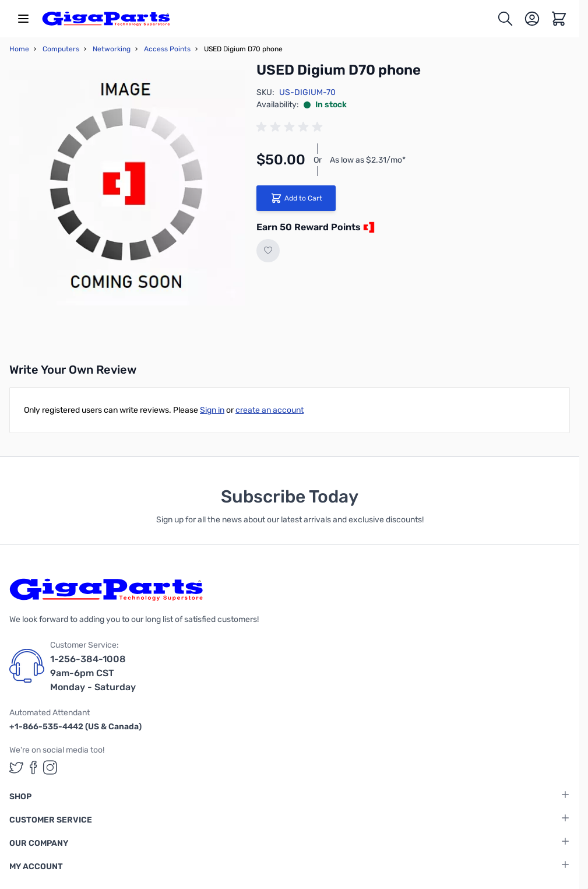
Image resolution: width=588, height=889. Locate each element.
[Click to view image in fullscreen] (127, 188)
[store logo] (106, 19)
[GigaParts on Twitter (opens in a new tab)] (16, 767)
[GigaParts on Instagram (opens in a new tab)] (50, 767)
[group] (291, 127)
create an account (270, 410)
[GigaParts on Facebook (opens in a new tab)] (33, 767)
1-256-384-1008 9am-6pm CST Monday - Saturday (93, 673)
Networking (112, 49)
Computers (61, 49)
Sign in (212, 410)
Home (19, 49)
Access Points (167, 49)
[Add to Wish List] (268, 251)
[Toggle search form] (505, 19)
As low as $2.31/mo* (368, 160)
